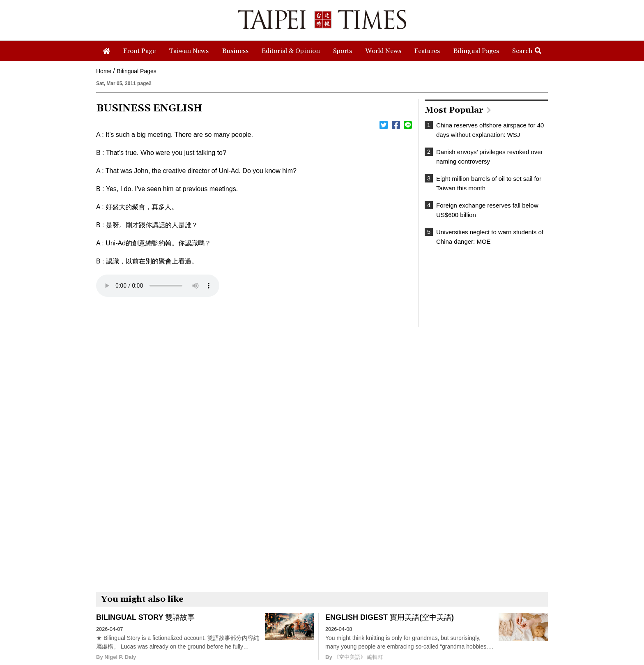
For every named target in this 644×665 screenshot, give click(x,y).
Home (104, 71)
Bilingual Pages (137, 71)
